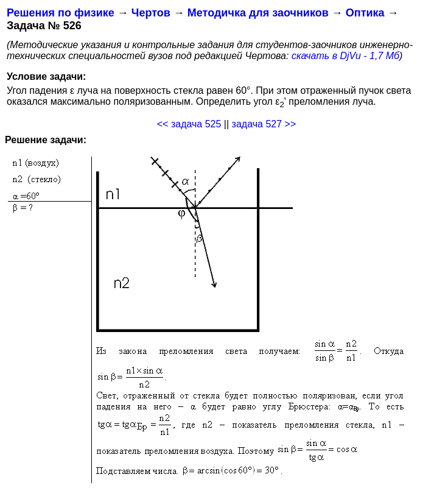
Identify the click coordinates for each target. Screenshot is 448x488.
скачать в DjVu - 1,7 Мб (345, 56)
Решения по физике (61, 13)
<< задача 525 (189, 124)
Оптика (365, 13)
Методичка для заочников (258, 13)
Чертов (151, 13)
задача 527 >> (264, 124)
